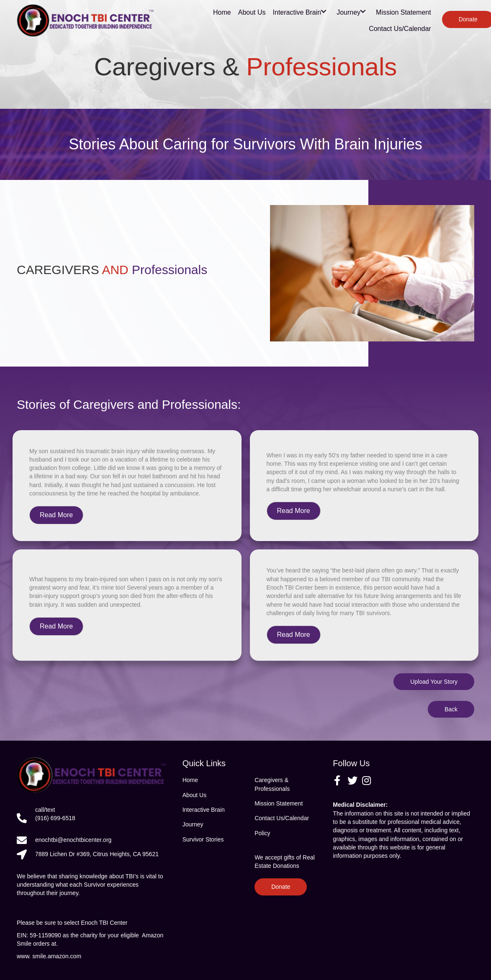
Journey (193, 824)
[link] (222, 11)
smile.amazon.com (59, 956)
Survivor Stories (203, 839)
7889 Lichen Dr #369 (97, 854)
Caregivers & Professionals (272, 784)
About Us (195, 795)
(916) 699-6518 (55, 818)
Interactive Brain (204, 810)
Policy (262, 833)
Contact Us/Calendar (282, 818)
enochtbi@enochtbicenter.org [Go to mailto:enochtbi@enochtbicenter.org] (73, 840)
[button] (56, 515)
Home (190, 780)
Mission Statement (279, 803)
